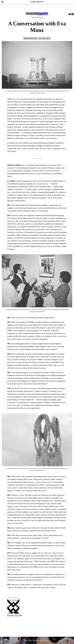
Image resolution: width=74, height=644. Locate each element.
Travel (43, 14)
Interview (38, 14)
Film (46, 14)
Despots (34, 17)
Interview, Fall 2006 (15, 608)
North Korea (40, 17)
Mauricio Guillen (37, 37)
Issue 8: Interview (31, 14)
